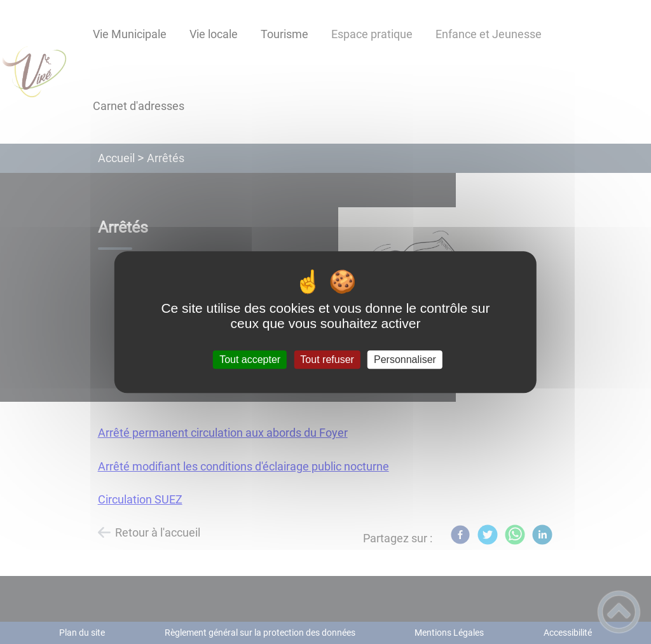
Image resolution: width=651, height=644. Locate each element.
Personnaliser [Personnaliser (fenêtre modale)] (405, 360)
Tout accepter (250, 360)
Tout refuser (327, 360)
